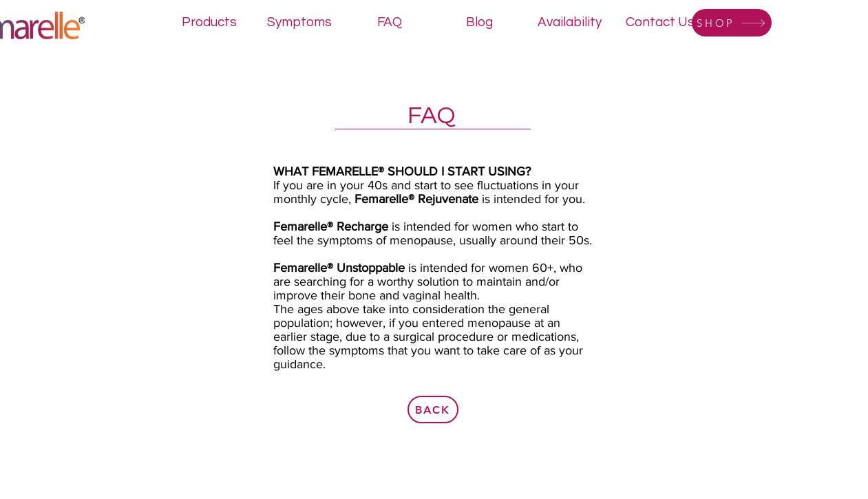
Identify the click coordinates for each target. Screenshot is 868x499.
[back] (433, 410)
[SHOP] (732, 23)
